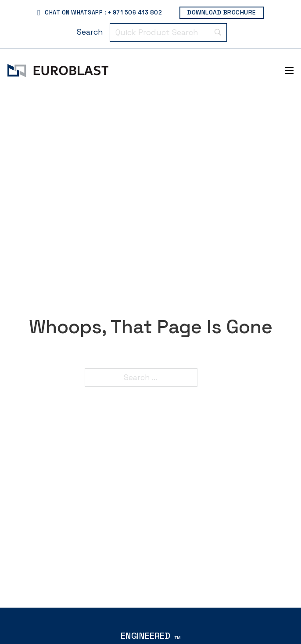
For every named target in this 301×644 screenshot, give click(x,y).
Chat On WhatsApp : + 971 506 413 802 (100, 13)
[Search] (90, 32)
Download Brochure (222, 12)
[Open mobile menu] (289, 71)
